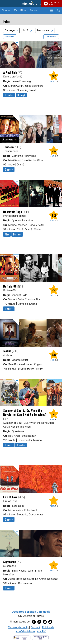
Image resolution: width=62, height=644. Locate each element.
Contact (35, 627)
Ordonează (51, 37)
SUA (26, 30)
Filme (23, 10)
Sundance (43, 30)
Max (7, 234)
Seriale (34, 10)
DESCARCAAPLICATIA (54, 4)
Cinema (6, 10)
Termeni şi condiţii (18, 627)
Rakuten (9, 95)
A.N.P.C (41, 631)
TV (15, 10)
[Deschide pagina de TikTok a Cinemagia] (50, 622)
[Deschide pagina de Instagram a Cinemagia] (39, 622)
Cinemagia (31, 4)
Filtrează (10, 37)
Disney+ (10, 30)
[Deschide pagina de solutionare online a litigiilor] (40, 637)
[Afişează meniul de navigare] (52, 11)
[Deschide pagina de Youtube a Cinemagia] (45, 622)
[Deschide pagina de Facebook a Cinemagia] (34, 622)
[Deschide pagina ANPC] (22, 637)
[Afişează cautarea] (59, 11)
